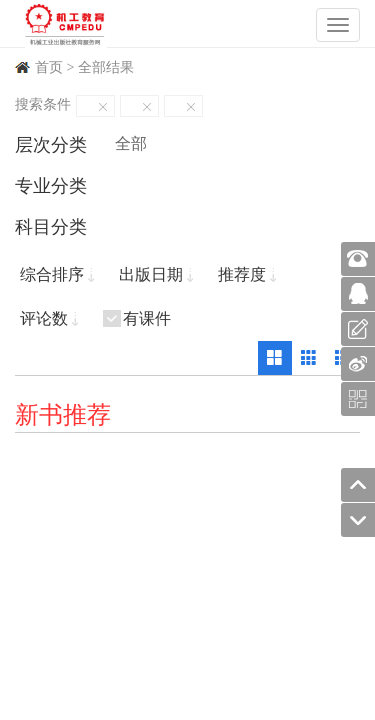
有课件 (147, 318)
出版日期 (151, 274)
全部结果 (106, 67)
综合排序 (52, 274)
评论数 (44, 318)
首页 (49, 67)
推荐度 (242, 274)
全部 (131, 143)
